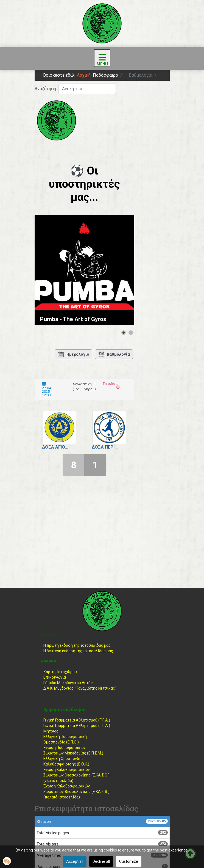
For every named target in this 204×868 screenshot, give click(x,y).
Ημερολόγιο (73, 354)
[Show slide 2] (131, 333)
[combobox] (87, 89)
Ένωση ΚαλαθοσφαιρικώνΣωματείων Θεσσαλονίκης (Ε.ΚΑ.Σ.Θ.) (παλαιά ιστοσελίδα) (76, 792)
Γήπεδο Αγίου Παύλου (111, 384)
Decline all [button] (101, 861)
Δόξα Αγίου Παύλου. (55, 447)
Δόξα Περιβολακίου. (105, 447)
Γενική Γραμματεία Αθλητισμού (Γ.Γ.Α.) (77, 720)
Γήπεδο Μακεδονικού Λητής (68, 683)
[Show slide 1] (124, 333)
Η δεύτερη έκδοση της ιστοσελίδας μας (78, 651)
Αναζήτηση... (47, 89)
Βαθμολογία (114, 354)
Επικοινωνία (55, 677)
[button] (7, 861)
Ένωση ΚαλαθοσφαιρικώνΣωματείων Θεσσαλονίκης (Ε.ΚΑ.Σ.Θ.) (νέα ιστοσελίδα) (76, 775)
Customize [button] (129, 861)
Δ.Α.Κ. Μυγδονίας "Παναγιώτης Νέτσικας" (80, 688)
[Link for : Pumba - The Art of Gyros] (84, 270)
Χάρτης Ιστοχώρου (60, 672)
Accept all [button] (75, 861)
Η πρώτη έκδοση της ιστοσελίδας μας (77, 645)
